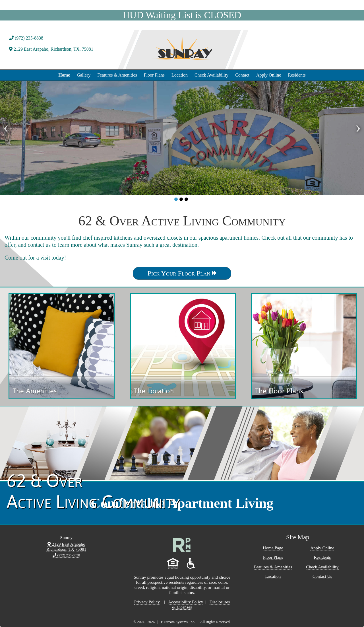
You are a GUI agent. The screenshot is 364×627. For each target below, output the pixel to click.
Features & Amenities (117, 75)
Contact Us (322, 576)
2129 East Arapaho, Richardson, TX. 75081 (51, 49)
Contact (242, 75)
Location (180, 75)
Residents (297, 75)
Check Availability (211, 75)
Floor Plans (154, 75)
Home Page (273, 548)
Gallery (84, 75)
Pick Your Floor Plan (182, 273)
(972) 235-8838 (26, 38)
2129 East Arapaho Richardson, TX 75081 (66, 547)
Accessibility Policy (186, 602)
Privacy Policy (147, 602)
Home (64, 75)
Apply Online (269, 75)
